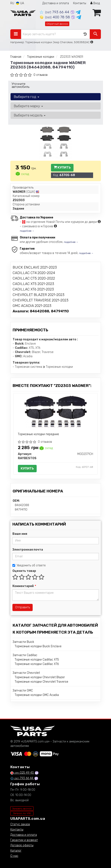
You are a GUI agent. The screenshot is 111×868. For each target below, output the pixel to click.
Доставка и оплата (56, 3)
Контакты (80, 3)
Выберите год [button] (26, 97)
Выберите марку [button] (28, 106)
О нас (14, 856)
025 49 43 (22, 773)
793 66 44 (55, 12)
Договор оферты (22, 845)
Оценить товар (24, 571)
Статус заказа (20, 824)
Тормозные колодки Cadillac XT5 (37, 660)
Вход (95, 3)
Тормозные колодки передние (38, 434)
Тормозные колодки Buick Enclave (38, 646)
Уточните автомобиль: (21, 85)
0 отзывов (41, 75)
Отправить (23, 607)
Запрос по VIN (22, 813)
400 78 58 (55, 17)
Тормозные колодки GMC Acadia (37, 695)
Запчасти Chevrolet (26, 673)
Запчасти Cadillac (25, 655)
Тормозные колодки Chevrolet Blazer (40, 677)
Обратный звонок (57, 24)
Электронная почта (28, 550)
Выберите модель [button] (30, 115)
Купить (62, 167)
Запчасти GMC (23, 691)
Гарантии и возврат (24, 840)
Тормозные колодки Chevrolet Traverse (41, 682)
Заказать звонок (22, 809)
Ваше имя (20, 534)
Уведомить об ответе (29, 565)
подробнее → (27, 231)
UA (20, 3)
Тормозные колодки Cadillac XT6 (37, 664)
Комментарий (24, 586)
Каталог (16, 851)
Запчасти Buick (23, 642)
